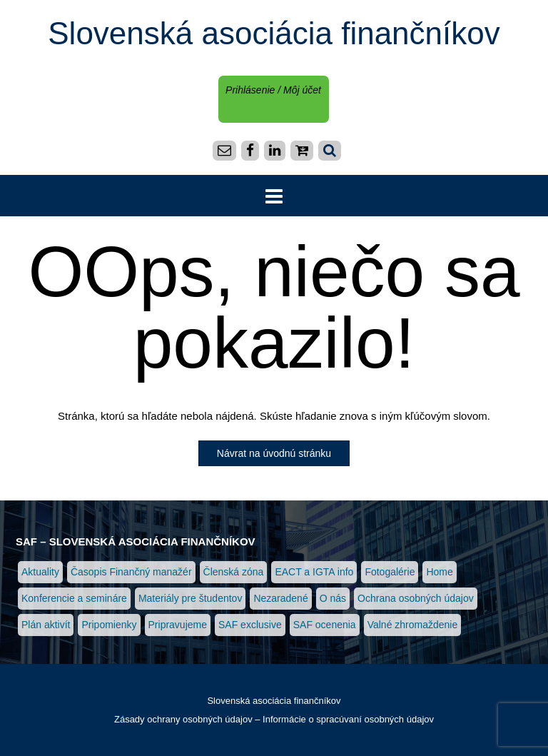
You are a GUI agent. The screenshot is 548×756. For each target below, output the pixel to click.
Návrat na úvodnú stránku (274, 453)
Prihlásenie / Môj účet (273, 90)
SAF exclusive (250, 625)
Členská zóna (234, 572)
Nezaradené (280, 598)
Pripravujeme (178, 625)
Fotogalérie (390, 572)
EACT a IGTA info (314, 572)
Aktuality (40, 572)
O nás (333, 598)
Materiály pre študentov (191, 598)
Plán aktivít (46, 625)
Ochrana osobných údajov (416, 598)
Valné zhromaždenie (413, 625)
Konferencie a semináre (74, 598)
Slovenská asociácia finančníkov (274, 33)
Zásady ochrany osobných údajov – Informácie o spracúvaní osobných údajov (274, 719)
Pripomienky (109, 625)
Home (439, 572)
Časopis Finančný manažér (131, 572)
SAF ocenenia (325, 625)
